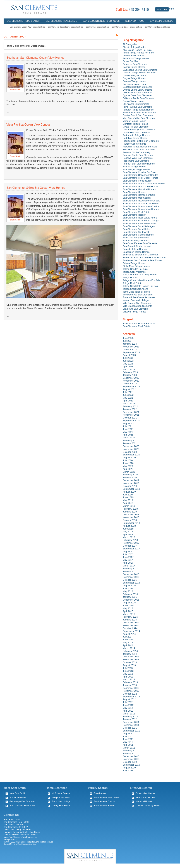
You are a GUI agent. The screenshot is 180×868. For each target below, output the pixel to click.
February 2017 (130, 569)
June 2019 (128, 497)
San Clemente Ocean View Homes (141, 209)
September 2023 (131, 352)
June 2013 (128, 671)
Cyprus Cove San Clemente (137, 95)
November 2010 (131, 759)
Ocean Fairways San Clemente (139, 130)
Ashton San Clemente (134, 56)
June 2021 (128, 429)
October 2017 (130, 546)
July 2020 (128, 460)
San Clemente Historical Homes (157, 27)
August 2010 (129, 768)
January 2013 (130, 685)
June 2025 (128, 338)
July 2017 (128, 554)
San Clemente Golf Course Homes (141, 186)
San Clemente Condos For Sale (139, 172)
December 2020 (131, 446)
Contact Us (8, 844)
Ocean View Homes (145, 793)
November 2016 (131, 577)
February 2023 (130, 372)
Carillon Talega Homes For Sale (139, 73)
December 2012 (131, 688)
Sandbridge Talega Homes (136, 169)
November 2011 (131, 725)
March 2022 (129, 404)
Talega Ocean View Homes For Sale (141, 280)
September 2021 (131, 421)
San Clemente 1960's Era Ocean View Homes (36, 188)
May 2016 (128, 591)
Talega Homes (130, 277)
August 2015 (129, 603)
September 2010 (131, 765)
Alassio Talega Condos (135, 47)
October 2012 (130, 694)
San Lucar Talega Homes (136, 238)
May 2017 (128, 560)
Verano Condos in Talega (136, 300)
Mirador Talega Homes (134, 121)
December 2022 (131, 378)
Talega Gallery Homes (134, 272)
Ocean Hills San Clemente (136, 132)
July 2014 (128, 637)
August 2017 (129, 551)
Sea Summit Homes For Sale (97, 27)
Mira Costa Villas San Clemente (139, 118)
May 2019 (128, 500)
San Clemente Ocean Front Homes (141, 204)
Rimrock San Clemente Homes (139, 164)
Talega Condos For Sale (135, 269)
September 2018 (131, 523)
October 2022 (130, 384)
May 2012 (128, 708)
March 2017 (129, 566)
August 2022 (129, 389)
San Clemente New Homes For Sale (141, 201)
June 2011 (128, 739)
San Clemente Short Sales (136, 229)
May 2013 (128, 674)
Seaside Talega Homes (135, 249)
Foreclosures (100, 793)
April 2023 (128, 367)
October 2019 (130, 486)
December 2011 (131, 722)
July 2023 (128, 358)
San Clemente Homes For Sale (139, 195)
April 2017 (128, 563)
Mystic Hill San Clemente (136, 127)
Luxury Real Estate (61, 806)
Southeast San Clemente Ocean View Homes (35, 58)
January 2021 (130, 443)
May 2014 (128, 642)
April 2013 (128, 677)
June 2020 (128, 463)
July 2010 (128, 771)
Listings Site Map (29, 844)
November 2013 (131, 659)
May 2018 (128, 532)
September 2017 (131, 549)
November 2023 (131, 347)
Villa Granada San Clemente (137, 306)
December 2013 (131, 657)
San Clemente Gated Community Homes (144, 184)
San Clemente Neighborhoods (101, 21)
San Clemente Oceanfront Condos (141, 175)
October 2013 (130, 662)
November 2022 (131, 381)
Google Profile (10, 840)
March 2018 (129, 537)
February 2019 (130, 509)
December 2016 (131, 574)
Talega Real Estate (132, 283)
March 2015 (129, 614)
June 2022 (128, 395)
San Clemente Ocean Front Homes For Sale (65, 27)
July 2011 (128, 736)
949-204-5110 (132, 10)
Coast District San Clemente (137, 87)
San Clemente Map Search (137, 198)
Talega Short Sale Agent (135, 289)
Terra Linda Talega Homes (136, 292)
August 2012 (129, 699)
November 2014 (131, 625)
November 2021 (131, 415)
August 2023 (129, 355)
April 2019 (128, 503)
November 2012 (131, 691)
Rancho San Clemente (134, 144)
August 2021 (129, 423)
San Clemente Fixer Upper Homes (141, 178)
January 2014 (130, 654)
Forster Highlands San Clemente (140, 113)
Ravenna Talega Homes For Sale (140, 147)
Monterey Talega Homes (135, 124)
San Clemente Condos (105, 801)
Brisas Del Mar (130, 61)
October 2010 (130, 762)
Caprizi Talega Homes (134, 67)
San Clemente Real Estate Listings (141, 221)
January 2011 (130, 753)
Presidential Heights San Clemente (141, 141)
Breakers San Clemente (135, 64)
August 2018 (129, 526)
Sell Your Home (135, 21)
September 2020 (131, 455)
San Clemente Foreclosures (137, 181)
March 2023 (129, 369)
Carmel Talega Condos (135, 75)
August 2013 (129, 665)
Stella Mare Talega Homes (136, 266)
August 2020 (129, 457)
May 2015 (128, 608)
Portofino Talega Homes (135, 138)
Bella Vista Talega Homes (136, 58)
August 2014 (129, 634)
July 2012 (128, 702)
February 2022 (130, 406)
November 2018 (131, 517)
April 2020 (128, 469)
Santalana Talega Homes (136, 240)
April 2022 (128, 401)
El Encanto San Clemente (136, 104)
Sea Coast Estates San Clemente (140, 243)
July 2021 (128, 426)
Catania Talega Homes (134, 81)
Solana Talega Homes (134, 263)
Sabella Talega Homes (134, 167)
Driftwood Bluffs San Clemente (139, 98)
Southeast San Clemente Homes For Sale (144, 257)
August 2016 (129, 586)
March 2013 (129, 679)
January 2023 (130, 375)
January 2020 (130, 477)
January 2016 (130, 597)
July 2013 (128, 668)
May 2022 (128, 398)
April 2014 (128, 645)
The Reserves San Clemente (138, 295)
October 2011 (130, 728)
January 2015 (130, 620)
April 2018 (128, 534)
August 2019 (129, 492)
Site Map (17, 844)
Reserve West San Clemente (138, 158)
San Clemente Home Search (23, 21)
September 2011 (131, 731)
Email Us (162, 9)
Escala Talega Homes (134, 101)
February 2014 (130, 651)
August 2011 (129, 734)
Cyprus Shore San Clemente (137, 90)
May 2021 (128, 432)
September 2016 (131, 583)
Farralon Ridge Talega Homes (138, 110)
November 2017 (131, 543)
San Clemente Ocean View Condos (141, 206)
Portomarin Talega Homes (136, 135)
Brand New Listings (61, 801)
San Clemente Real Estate (61, 21)
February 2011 (130, 751)
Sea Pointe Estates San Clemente (140, 255)
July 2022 (128, 392)
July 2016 (128, 588)
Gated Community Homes (148, 806)
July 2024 (128, 341)
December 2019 (131, 480)
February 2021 (130, 440)
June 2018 (128, 529)
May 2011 (128, 742)
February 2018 (130, 540)
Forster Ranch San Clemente (138, 115)
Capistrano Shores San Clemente (140, 70)
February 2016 (130, 594)
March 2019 (129, 506)
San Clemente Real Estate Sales (140, 223)
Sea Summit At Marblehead (137, 246)
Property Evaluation (19, 798)
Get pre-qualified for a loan (22, 801)
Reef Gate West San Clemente (139, 150)
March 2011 (129, 748)
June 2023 (128, 361)
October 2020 (130, 452)
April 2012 (128, 711)
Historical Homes (144, 801)
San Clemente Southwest (136, 232)
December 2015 (131, 600)
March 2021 (129, 438)
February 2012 (130, 717)
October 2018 (130, 520)
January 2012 (130, 719)
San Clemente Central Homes (138, 235)
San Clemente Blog (162, 21)
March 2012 (129, 714)
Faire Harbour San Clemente (138, 107)
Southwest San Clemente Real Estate (142, 260)
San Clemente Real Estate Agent (140, 218)
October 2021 (130, 418)
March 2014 (129, 648)
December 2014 (131, 623)
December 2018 (131, 515)
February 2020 (130, 475)
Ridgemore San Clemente (136, 161)
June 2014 (128, 640)
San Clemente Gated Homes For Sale (127, 27)
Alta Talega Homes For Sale (137, 50)
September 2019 (131, 489)
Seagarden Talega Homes (136, 252)
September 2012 (131, 697)
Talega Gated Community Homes (140, 275)
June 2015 (128, 605)
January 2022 (130, 409)
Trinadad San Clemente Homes (139, 297)
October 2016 (130, 580)
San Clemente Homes (134, 192)
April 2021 (128, 435)
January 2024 (130, 344)
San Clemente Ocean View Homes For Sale (27, 27)
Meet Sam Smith (17, 793)
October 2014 (130, 628)
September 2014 (131, 631)
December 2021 (131, 412)
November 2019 (131, 483)
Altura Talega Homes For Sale (138, 53)
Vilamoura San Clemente (136, 309)
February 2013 (130, 682)
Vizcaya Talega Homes (135, 312)
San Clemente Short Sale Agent (139, 226)
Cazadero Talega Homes (135, 84)
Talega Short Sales (61, 798)
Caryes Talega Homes (134, 78)
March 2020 (129, 472)
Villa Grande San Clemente (137, 303)
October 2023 (130, 350)
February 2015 (130, 617)
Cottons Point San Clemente (137, 92)
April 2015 (128, 611)
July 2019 (128, 495)
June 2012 (128, 705)
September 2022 (131, 386)
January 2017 (130, 571)
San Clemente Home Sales (22, 806)
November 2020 (131, 449)
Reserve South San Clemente (138, 155)
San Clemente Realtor (134, 215)
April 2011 (128, 745)
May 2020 (128, 466)
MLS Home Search (61, 793)
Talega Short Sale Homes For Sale (141, 286)
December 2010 (131, 756)
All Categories (130, 44)
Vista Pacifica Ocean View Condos (28, 125)
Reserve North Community (136, 152)
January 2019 (130, 512)
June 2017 (128, 557)
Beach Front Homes (146, 798)
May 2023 (128, 364)
